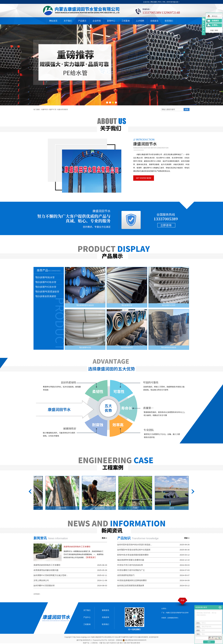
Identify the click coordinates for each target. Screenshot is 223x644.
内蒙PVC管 (52, 109)
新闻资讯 (105, 610)
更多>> (104, 538)
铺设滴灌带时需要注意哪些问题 (131, 560)
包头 (104, 643)
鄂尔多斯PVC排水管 (46, 287)
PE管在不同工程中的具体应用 (130, 565)
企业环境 (97, 21)
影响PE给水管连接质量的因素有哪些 (133, 555)
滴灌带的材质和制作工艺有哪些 (77, 547)
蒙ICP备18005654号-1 (84, 640)
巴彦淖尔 (113, 643)
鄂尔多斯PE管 (127, 305)
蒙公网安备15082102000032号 (134, 640)
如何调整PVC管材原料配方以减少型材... (51, 575)
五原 (118, 643)
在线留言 (154, 21)
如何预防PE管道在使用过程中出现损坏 (134, 550)
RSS (160, 2)
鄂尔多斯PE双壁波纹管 (47, 292)
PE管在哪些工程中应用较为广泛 (131, 570)
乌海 (125, 643)
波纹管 (172, 508)
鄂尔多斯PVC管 (85, 347)
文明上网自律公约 (41, 580)
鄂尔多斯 (133, 643)
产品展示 (82, 21)
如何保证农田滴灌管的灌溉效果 (131, 585)
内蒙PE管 (44, 109)
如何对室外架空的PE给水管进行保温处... (135, 545)
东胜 (128, 643)
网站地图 (154, 2)
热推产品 (86, 643)
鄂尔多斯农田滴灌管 (46, 296)
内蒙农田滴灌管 (63, 109)
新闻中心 (111, 21)
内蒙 (101, 643)
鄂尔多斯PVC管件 (169, 305)
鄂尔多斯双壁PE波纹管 (85, 305)
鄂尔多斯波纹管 (127, 347)
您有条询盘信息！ (173, 2)
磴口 (121, 643)
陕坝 (138, 643)
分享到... (215, 25)
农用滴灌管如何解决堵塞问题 (46, 570)
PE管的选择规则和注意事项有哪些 (132, 580)
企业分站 (146, 2)
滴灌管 (136, 508)
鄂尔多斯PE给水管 (45, 277)
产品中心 (87, 617)
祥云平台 (104, 640)
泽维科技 (119, 640)
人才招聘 (140, 21)
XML (164, 2)
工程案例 (126, 21)
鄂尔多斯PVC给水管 (46, 282)
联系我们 (169, 21)
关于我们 (68, 21)
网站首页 (53, 21)
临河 (108, 643)
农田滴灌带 (63, 508)
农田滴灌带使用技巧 (126, 575)
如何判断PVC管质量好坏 (44, 585)
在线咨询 (105, 617)
